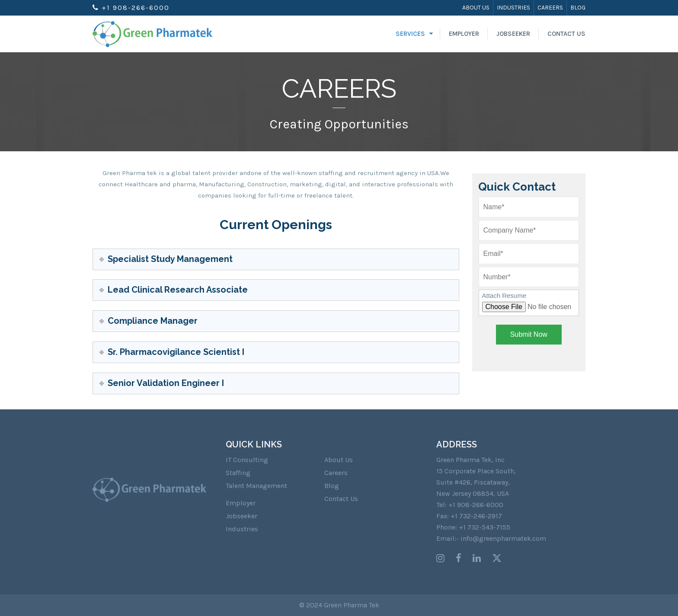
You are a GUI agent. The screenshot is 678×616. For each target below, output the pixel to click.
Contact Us (566, 34)
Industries (513, 8)
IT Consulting (247, 460)
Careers (550, 8)
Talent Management (256, 486)
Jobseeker (513, 34)
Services (410, 34)
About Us (476, 8)
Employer (464, 34)
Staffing (238, 473)
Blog (578, 8)
